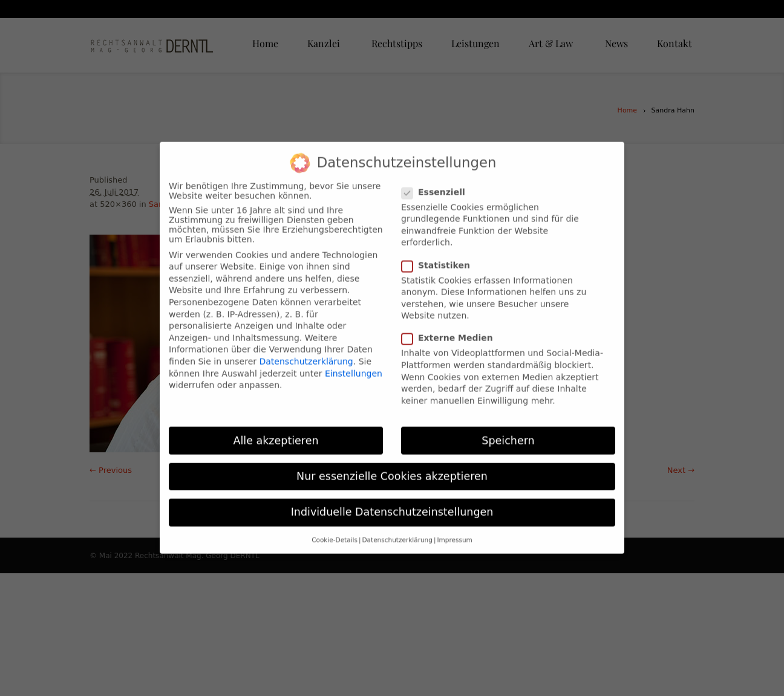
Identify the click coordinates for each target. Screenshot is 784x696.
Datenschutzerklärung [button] (397, 530)
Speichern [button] (508, 431)
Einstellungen (354, 363)
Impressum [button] (454, 530)
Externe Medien (451, 328)
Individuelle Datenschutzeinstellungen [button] (392, 502)
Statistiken (439, 255)
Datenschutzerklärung (306, 351)
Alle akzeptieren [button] (276, 431)
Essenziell (437, 182)
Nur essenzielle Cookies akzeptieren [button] (392, 466)
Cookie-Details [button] (335, 530)
